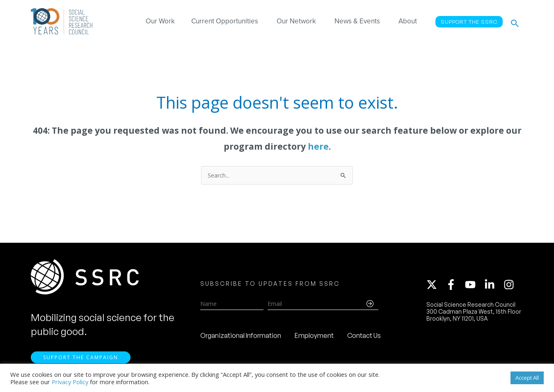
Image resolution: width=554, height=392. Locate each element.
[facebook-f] (455, 286)
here (318, 146)
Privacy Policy (70, 382)
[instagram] (511, 286)
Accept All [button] (527, 378)
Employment (314, 337)
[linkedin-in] (493, 286)
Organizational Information (241, 337)
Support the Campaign (81, 360)
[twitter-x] (435, 286)
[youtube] (474, 286)
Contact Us (364, 337)
